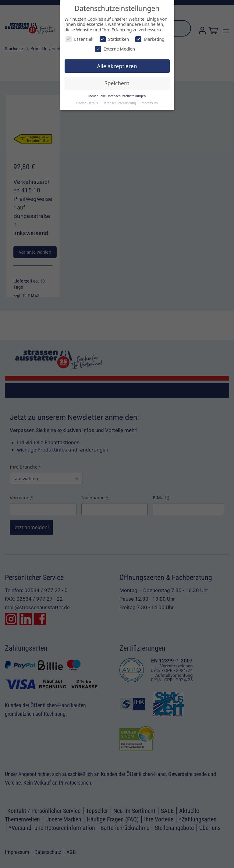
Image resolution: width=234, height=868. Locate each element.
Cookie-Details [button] (87, 103)
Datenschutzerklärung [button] (120, 103)
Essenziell (79, 39)
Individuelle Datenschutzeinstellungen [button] (117, 96)
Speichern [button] (117, 83)
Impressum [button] (149, 103)
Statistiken (114, 39)
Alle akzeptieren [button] (117, 66)
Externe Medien (115, 49)
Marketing (150, 39)
